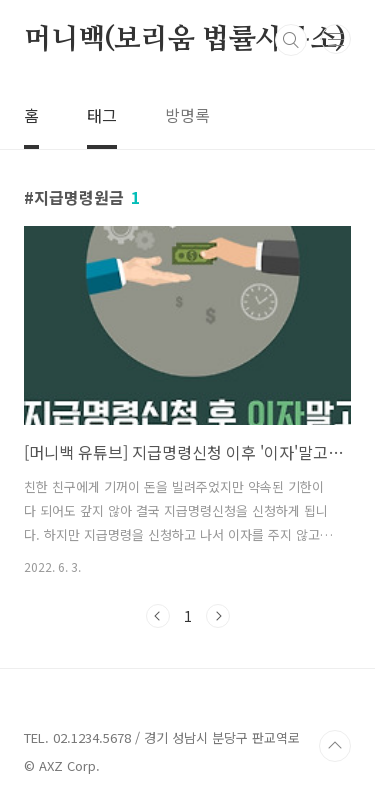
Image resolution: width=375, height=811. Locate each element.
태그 (102, 115)
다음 (218, 616)
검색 (291, 40)
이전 (158, 616)
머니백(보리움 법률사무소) (185, 40)
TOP (335, 746)
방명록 (187, 115)
